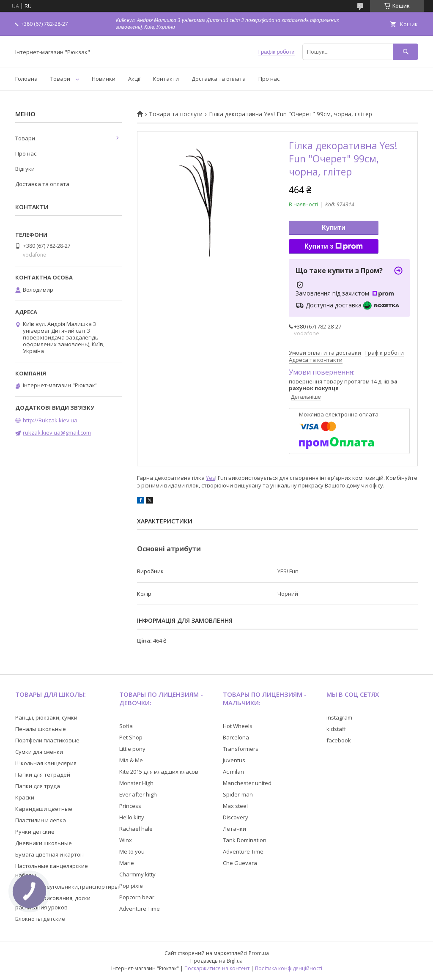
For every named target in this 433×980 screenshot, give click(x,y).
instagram (339, 717)
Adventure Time (140, 909)
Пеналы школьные (41, 729)
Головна (26, 79)
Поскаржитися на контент (217, 968)
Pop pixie (131, 886)
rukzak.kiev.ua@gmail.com (57, 433)
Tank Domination (245, 840)
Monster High (136, 783)
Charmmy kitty (137, 874)
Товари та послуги (176, 114)
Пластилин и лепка (41, 820)
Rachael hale (136, 829)
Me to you (132, 851)
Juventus (234, 760)
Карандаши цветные (44, 809)
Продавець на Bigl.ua (216, 961)
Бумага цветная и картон (49, 854)
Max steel (235, 806)
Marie (127, 863)
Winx (126, 840)
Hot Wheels (238, 726)
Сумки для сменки (39, 752)
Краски (25, 797)
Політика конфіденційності (289, 968)
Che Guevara (240, 863)
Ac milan (233, 772)
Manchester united (247, 783)
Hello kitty (132, 817)
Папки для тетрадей (43, 775)
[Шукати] (406, 52)
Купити (334, 228)
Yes (211, 478)
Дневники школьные (44, 843)
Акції (134, 79)
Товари (60, 79)
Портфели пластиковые (47, 740)
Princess (130, 806)
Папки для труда (38, 786)
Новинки (104, 79)
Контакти (166, 79)
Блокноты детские (40, 919)
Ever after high (138, 794)
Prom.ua (259, 953)
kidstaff (336, 729)
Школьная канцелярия (46, 763)
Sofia (126, 726)
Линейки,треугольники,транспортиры (67, 887)
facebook (339, 740)
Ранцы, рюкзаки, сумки (46, 717)
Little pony (132, 749)
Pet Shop (131, 737)
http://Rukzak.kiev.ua (50, 420)
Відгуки (25, 169)
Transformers (241, 749)
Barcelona (236, 737)
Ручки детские (35, 832)
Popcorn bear (137, 897)
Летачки (234, 829)
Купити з (334, 246)
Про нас (269, 79)
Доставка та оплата (219, 79)
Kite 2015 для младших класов (159, 772)
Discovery (236, 817)
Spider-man (238, 794)
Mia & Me (131, 760)
